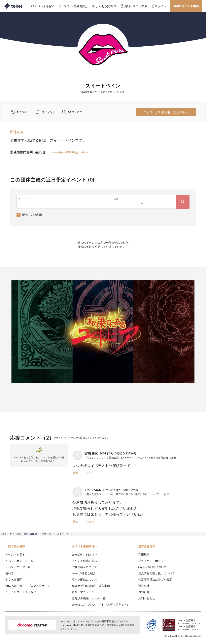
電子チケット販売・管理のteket (19, 534)
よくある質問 (14, 579)
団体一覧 (47, 534)
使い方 (9, 573)
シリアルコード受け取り (21, 592)
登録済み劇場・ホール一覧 (89, 598)
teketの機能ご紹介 (84, 573)
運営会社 (144, 586)
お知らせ (144, 592)
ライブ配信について (84, 579)
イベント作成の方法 (84, 561)
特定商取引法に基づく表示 (155, 579)
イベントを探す (15, 554)
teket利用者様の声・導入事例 (91, 586)
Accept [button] (192, 624)
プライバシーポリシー (152, 561)
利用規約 (144, 554)
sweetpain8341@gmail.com (71, 152)
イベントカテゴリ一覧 (19, 561)
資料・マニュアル (83, 592)
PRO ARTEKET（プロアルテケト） (28, 586)
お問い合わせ (147, 598)
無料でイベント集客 (186, 6)
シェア (90, 473)
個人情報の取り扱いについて (157, 573)
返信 (75, 473)
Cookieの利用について (152, 567)
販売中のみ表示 (32, 215)
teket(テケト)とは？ (85, 554)
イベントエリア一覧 (18, 567)
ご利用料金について (84, 567)
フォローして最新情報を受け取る (166, 112)
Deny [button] (171, 624)
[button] (5, 629)
